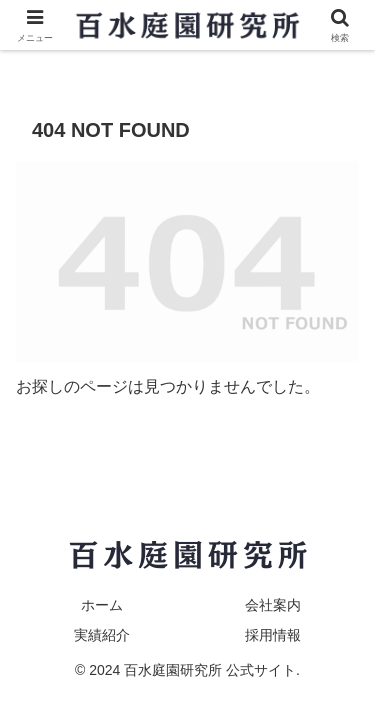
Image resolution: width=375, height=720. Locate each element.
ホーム (102, 605)
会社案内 (273, 605)
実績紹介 (102, 635)
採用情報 (273, 635)
